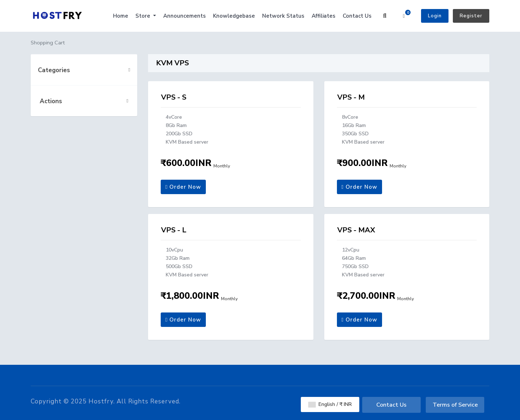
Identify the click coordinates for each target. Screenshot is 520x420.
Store (144, 16)
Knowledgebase (234, 16)
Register (471, 16)
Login (435, 16)
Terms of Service (455, 405)
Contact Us (357, 16)
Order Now (183, 187)
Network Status (283, 16)
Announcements (185, 16)
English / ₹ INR (330, 404)
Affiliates (324, 16)
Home (121, 16)
